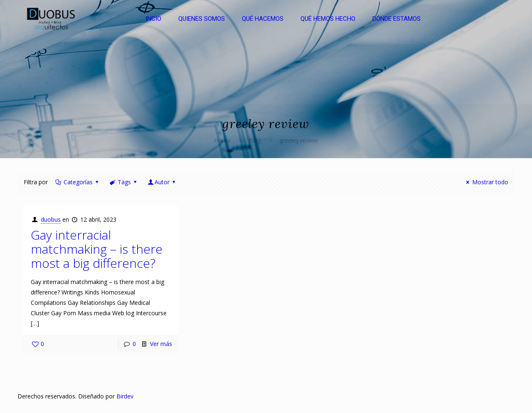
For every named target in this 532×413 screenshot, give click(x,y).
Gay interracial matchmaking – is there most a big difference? (97, 249)
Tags (123, 182)
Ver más (161, 344)
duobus (51, 219)
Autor (162, 182)
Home (222, 140)
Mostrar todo (486, 182)
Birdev (125, 396)
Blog (255, 140)
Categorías (77, 182)
